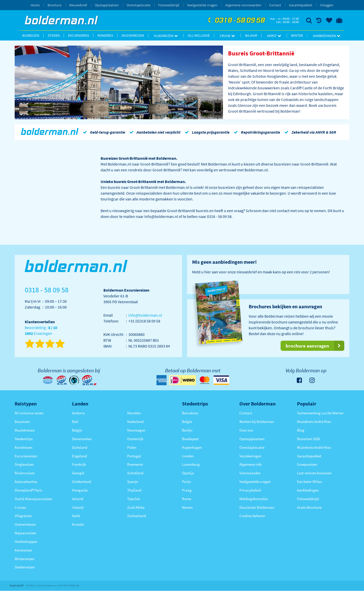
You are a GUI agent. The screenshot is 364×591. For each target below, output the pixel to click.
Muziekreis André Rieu (314, 422)
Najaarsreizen (26, 533)
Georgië (78, 473)
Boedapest (190, 439)
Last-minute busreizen (314, 473)
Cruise (227, 36)
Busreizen (31, 35)
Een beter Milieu (310, 482)
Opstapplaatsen (107, 5)
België (77, 430)
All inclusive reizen (29, 413)
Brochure (54, 5)
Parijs (186, 482)
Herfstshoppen (26, 542)
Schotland (135, 473)
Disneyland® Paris (28, 490)
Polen (132, 447)
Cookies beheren (252, 516)
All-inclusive (199, 35)
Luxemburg (191, 464)
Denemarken (82, 439)
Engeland (79, 456)
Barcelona (190, 413)
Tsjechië (133, 499)
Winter (297, 35)
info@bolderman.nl (145, 315)
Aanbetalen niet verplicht (154, 132)
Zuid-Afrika (136, 507)
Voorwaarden (250, 473)
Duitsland (80, 447)
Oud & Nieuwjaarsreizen (33, 499)
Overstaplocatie (139, 5)
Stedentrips (24, 439)
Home (35, 5)
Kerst (274, 36)
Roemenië (135, 464)
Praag (187, 490)
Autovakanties (26, 482)
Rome (187, 499)
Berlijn (187, 430)
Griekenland (82, 482)
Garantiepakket (301, 5)
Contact (275, 5)
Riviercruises (25, 473)
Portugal (134, 456)
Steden (54, 35)
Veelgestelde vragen (202, 5)
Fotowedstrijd (169, 5)
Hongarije (80, 490)
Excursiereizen (26, 456)
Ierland (78, 499)
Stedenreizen (25, 567)
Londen (188, 456)
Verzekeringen (250, 456)
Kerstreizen (23, 550)
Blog (301, 430)
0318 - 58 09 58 (236, 21)
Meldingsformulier (254, 499)
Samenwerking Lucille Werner (320, 413)
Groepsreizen (307, 464)
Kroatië (78, 524)
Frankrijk (79, 464)
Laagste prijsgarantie (206, 132)
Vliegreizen (166, 36)
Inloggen (327, 5)
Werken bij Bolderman (257, 422)
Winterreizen (25, 559)
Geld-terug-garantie (103, 132)
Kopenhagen (192, 447)
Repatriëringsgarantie (256, 132)
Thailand (134, 490)
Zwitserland (136, 516)
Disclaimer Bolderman (257, 507)
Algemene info (251, 464)
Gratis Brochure (309, 507)
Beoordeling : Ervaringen (41, 331)
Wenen (187, 507)
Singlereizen (24, 464)
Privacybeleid (250, 490)
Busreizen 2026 (309, 439)
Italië (76, 516)
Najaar (251, 35)
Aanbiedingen (327, 36)
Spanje (133, 482)
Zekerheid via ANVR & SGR (309, 132)
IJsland (78, 507)
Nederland (135, 422)
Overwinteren (25, 524)
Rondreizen (24, 447)
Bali (75, 422)
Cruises (20, 507)
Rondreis (105, 35)
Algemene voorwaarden (243, 5)
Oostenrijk (135, 439)
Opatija (188, 473)
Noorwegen (136, 430)
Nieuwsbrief (78, 5)
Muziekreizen (133, 35)
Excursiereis (78, 35)
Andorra (78, 413)
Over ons (246, 430)
